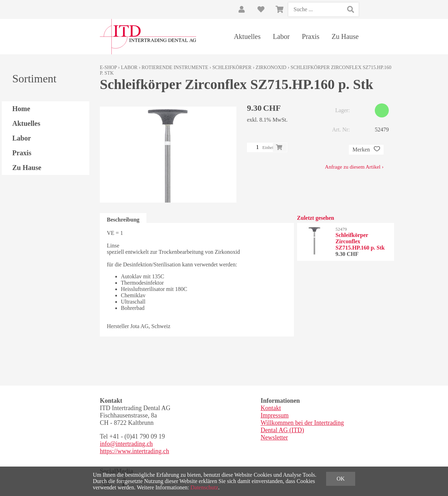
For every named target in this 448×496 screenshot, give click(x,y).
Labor (281, 36)
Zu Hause (345, 36)
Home (21, 109)
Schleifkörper (232, 67)
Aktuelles (247, 36)
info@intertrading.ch (126, 444)
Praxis (311, 36)
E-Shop (108, 67)
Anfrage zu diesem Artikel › (354, 167)
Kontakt (271, 408)
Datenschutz (204, 487)
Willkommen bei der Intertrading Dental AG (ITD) (302, 426)
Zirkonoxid (271, 67)
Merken (366, 150)
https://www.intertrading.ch (135, 451)
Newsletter (274, 437)
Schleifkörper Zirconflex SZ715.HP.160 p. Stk (360, 241)
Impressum (275, 415)
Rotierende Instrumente (175, 67)
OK (341, 479)
